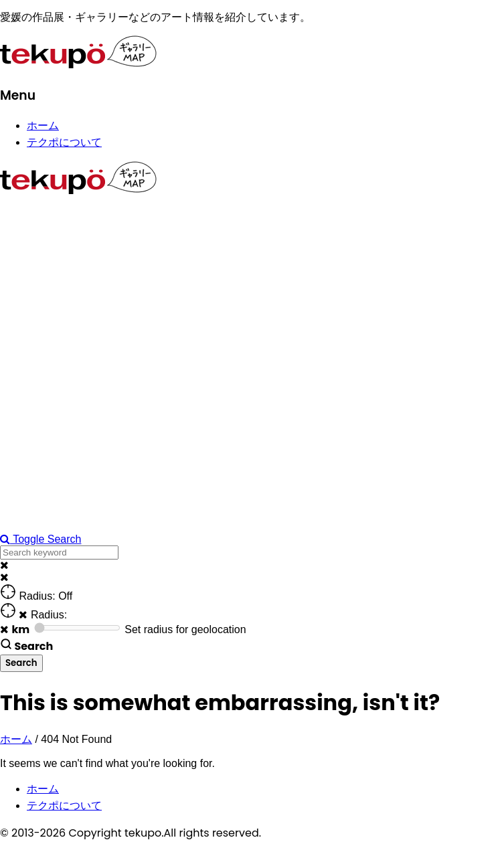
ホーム (43, 125)
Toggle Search (40, 539)
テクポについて (64, 142)
